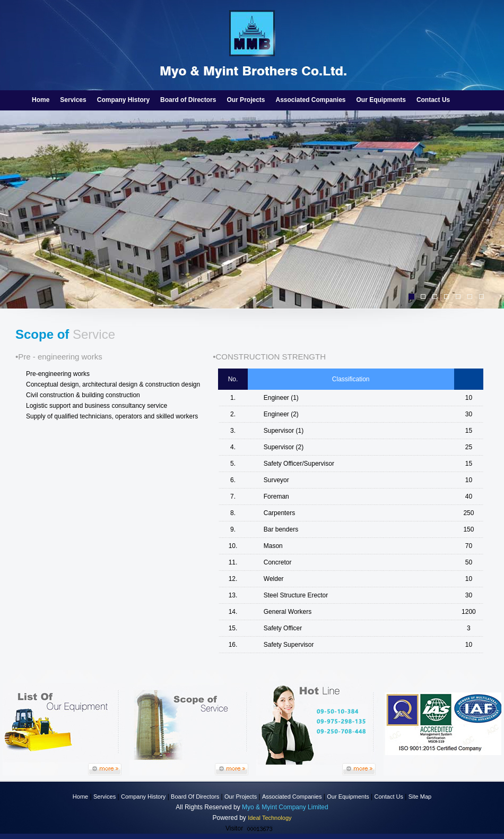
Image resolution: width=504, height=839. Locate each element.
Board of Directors (188, 100)
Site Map (420, 797)
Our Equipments (381, 100)
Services (73, 100)
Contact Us (433, 100)
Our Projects (246, 100)
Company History (123, 100)
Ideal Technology (270, 818)
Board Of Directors (195, 797)
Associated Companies (310, 100)
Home (41, 100)
